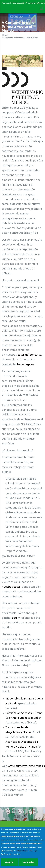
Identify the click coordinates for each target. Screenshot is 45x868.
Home (5, 35)
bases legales (25, 364)
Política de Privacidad (11, 854)
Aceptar (9, 862)
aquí (15, 618)
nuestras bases (11, 587)
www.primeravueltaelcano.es (26, 766)
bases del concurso (29, 355)
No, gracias (28, 862)
